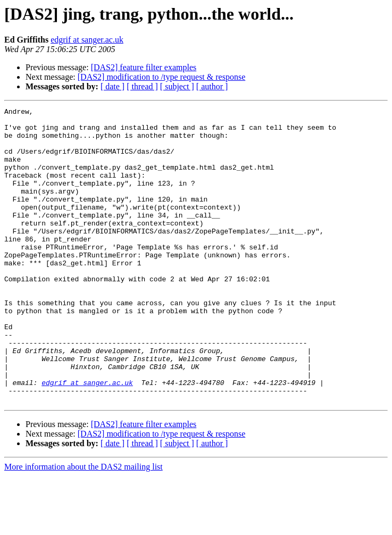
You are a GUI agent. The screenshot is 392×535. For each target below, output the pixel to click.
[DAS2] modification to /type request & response (162, 77)
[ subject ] (177, 86)
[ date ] (112, 86)
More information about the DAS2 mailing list (84, 526)
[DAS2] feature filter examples (144, 67)
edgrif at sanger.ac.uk (87, 40)
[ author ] (212, 86)
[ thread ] (142, 86)
